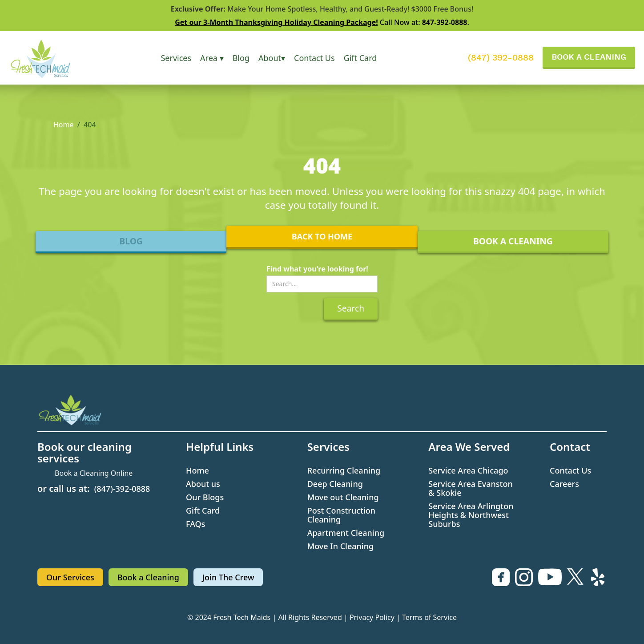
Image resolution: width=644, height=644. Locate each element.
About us (203, 484)
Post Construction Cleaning (341, 515)
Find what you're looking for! (317, 269)
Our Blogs (205, 497)
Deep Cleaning (335, 484)
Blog (241, 58)
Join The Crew (228, 577)
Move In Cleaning (341, 546)
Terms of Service (429, 617)
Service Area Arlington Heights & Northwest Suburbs (471, 515)
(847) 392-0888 (501, 58)
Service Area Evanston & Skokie (470, 488)
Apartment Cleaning (346, 533)
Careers (564, 484)
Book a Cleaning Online (94, 473)
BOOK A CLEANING (589, 57)
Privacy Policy (372, 617)
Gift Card (360, 58)
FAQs (195, 524)
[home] (48, 58)
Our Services (70, 577)
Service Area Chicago (468, 470)
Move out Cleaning (343, 497)
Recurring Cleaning (344, 470)
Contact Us (314, 58)
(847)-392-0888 (122, 489)
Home (64, 125)
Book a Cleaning (148, 577)
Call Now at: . (322, 22)
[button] (176, 58)
